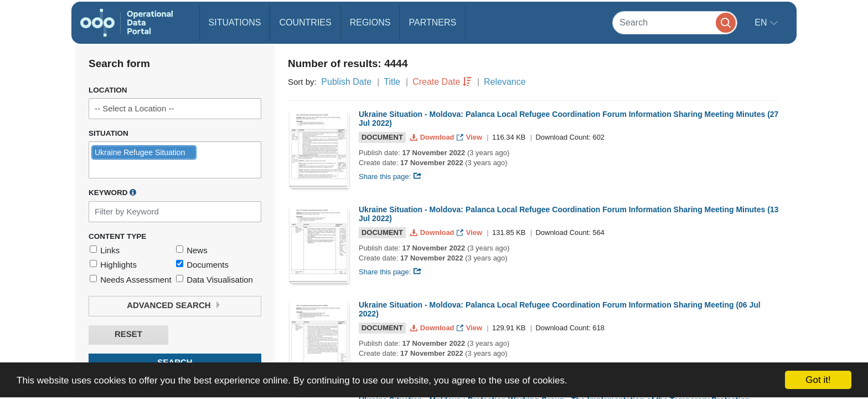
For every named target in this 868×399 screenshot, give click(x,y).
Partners (432, 22)
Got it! (818, 380)
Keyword (112, 192)
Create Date (436, 82)
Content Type (117, 236)
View (470, 137)
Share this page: (390, 177)
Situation (108, 133)
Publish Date (346, 82)
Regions (370, 22)
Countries (305, 22)
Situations (235, 22)
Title (392, 82)
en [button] (762, 22)
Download (433, 137)
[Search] (675, 22)
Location (108, 90)
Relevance (505, 82)
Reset (128, 334)
